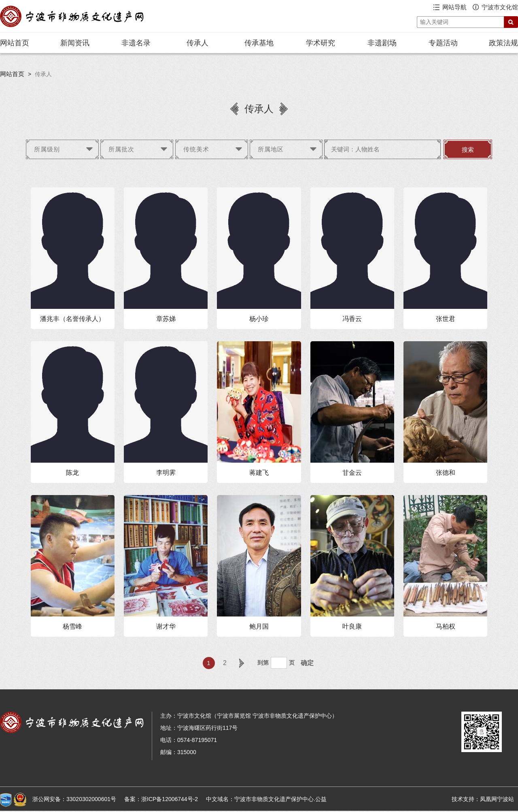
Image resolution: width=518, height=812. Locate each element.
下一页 (241, 663)
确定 (307, 663)
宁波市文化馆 (500, 7)
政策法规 (503, 43)
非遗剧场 (382, 43)
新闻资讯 (75, 43)
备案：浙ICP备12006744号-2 (161, 799)
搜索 (468, 150)
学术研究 (321, 43)
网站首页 (15, 43)
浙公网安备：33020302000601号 (74, 799)
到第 (263, 663)
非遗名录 (136, 43)
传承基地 (259, 43)
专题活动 (443, 43)
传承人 (197, 43)
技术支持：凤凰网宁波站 (483, 799)
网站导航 (454, 7)
